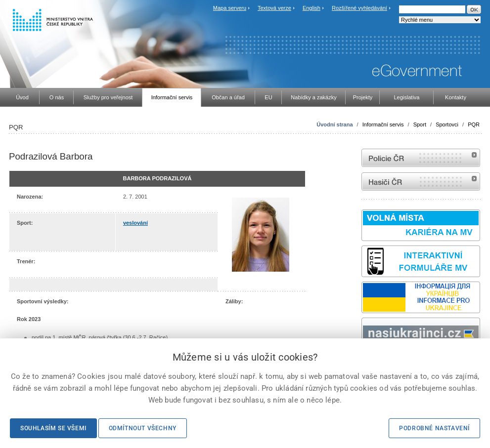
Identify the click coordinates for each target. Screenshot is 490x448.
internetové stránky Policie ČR (421, 158)
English (312, 8)
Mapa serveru (230, 8)
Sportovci (447, 124)
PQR (474, 124)
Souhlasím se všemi (53, 428)
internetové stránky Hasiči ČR (421, 182)
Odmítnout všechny (143, 428)
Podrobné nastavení (434, 428)
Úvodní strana (334, 124)
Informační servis (383, 124)
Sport (420, 124)
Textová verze (274, 8)
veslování (135, 223)
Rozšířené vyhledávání (359, 8)
